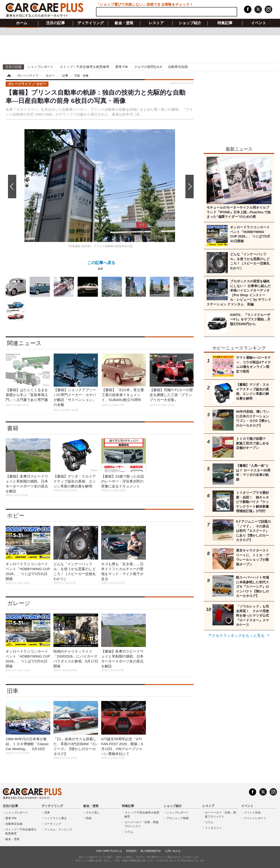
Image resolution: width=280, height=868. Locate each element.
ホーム (22, 23)
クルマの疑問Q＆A (148, 67)
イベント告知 (252, 813)
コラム (129, 832)
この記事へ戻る (101, 267)
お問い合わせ (173, 851)
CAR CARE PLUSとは (109, 851)
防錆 (89, 818)
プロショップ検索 (177, 818)
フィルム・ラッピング (58, 829)
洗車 (47, 813)
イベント (259, 23)
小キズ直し (93, 813)
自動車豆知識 (178, 67)
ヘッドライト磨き (56, 818)
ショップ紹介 (190, 23)
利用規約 (131, 851)
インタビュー (213, 828)
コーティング (53, 824)
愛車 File (122, 67)
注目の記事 (56, 23)
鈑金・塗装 (124, 23)
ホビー (16, 516)
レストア (156, 23)
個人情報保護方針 (151, 851)
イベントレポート (255, 818)
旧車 (13, 691)
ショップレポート (40, 67)
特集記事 (225, 23)
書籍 (13, 428)
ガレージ (19, 603)
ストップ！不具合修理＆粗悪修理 (84, 67)
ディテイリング (91, 23)
